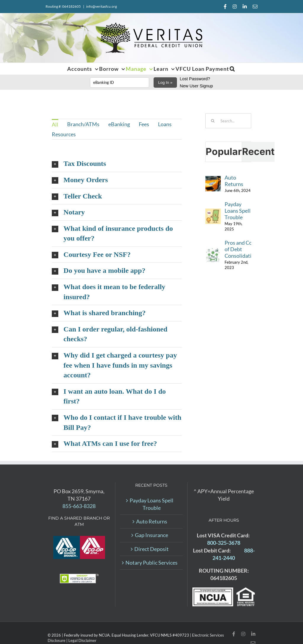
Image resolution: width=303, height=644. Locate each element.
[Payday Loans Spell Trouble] (213, 212)
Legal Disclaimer (82, 640)
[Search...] (228, 121)
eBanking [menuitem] (119, 124)
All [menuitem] (55, 124)
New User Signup (196, 86)
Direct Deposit (151, 549)
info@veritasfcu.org (101, 6)
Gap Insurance (151, 535)
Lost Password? (195, 79)
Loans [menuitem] (165, 124)
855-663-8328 (79, 506)
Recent (258, 152)
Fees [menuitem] (144, 124)
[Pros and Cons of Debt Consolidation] (213, 251)
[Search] (213, 121)
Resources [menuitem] (64, 134)
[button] (232, 69)
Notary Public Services (151, 563)
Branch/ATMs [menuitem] (83, 124)
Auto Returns (234, 181)
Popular (224, 152)
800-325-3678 (224, 543)
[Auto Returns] (213, 180)
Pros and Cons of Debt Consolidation (241, 249)
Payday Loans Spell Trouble (238, 211)
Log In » (165, 82)
